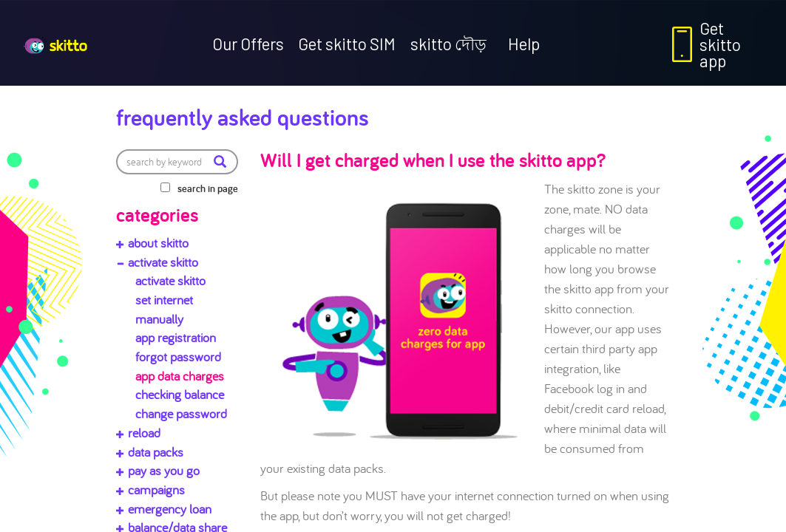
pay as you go (164, 470)
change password (181, 413)
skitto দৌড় (448, 44)
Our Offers (248, 44)
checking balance (180, 394)
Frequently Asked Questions (243, 117)
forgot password (178, 357)
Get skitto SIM (347, 44)
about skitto (158, 243)
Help (524, 44)
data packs (156, 452)
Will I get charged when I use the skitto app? (433, 160)
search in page (208, 188)
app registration (176, 337)
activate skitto (163, 262)
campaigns (156, 490)
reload (144, 433)
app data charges (180, 376)
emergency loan (170, 509)
